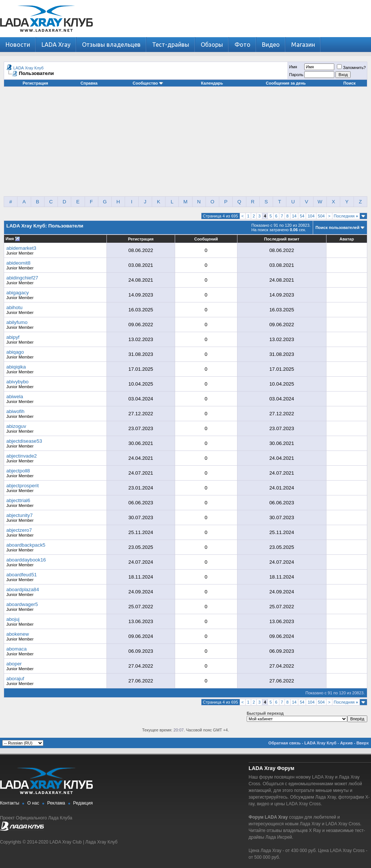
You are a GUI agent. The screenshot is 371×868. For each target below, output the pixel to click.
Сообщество (148, 83)
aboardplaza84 (23, 589)
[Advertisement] (185, 144)
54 (302, 216)
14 (294, 216)
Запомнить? (351, 68)
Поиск (350, 83)
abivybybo (17, 382)
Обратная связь (284, 743)
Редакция (83, 803)
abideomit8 (18, 263)
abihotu (14, 307)
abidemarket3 (21, 248)
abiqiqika (16, 367)
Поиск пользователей (337, 227)
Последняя (346, 216)
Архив (347, 743)
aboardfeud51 (22, 575)
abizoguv (16, 426)
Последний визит (282, 239)
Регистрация (35, 83)
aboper (14, 664)
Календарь (212, 83)
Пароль (296, 75)
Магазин (303, 45)
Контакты (10, 803)
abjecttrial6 (18, 500)
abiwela (15, 397)
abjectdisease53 (24, 441)
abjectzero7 (19, 530)
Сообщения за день (286, 83)
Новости (18, 45)
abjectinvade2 (22, 456)
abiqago (15, 352)
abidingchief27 (22, 278)
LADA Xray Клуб (29, 68)
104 (311, 216)
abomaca (17, 649)
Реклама (56, 803)
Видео (271, 45)
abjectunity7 (19, 515)
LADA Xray (56, 45)
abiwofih (15, 411)
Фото (242, 45)
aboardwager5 (22, 604)
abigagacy (18, 293)
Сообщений (206, 239)
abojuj (13, 619)
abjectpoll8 (18, 471)
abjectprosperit (22, 486)
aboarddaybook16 (26, 560)
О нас (33, 803)
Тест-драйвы (171, 45)
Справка (89, 83)
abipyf (13, 337)
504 (321, 216)
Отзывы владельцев (111, 45)
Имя (293, 67)
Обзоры (212, 45)
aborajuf (15, 679)
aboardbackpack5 (26, 545)
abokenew (18, 634)
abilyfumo (17, 322)
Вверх (363, 743)
